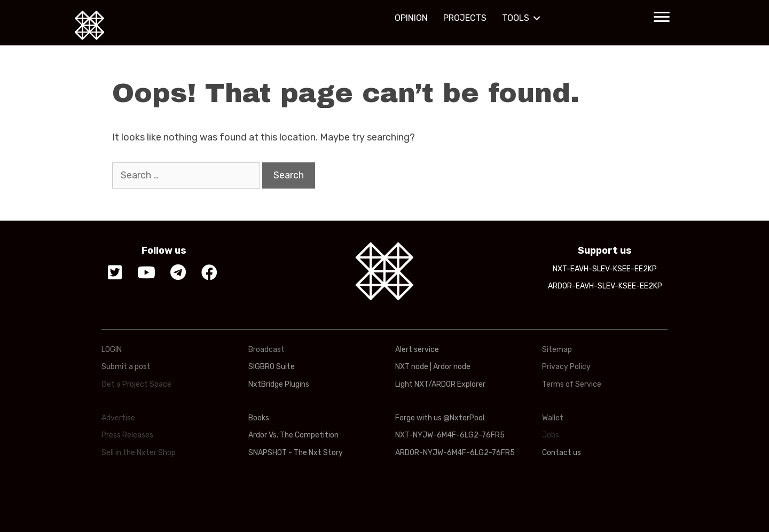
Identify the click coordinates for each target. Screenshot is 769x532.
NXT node (412, 367)
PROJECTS (465, 18)
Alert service (417, 350)
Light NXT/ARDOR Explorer (440, 384)
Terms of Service (572, 384)
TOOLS (516, 18)
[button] (662, 17)
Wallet (553, 418)
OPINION (411, 18)
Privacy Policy (566, 367)
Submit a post (126, 367)
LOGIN (112, 350)
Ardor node (452, 367)
